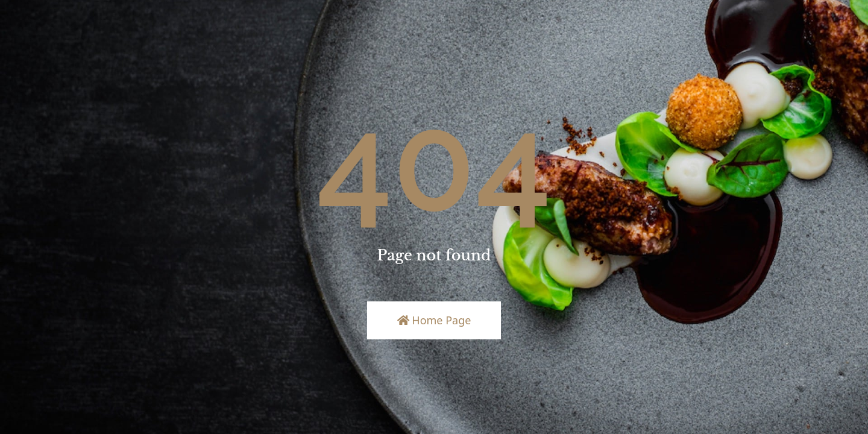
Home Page (434, 320)
